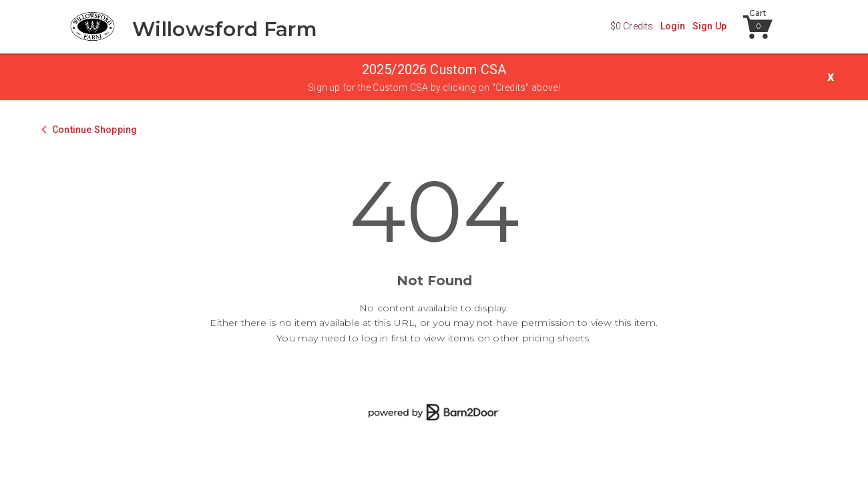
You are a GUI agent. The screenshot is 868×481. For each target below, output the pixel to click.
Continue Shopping (94, 130)
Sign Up (709, 26)
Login (673, 26)
